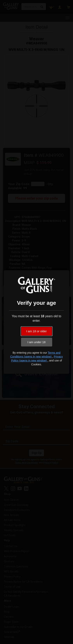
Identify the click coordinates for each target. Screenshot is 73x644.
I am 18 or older (36, 331)
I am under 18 (36, 342)
